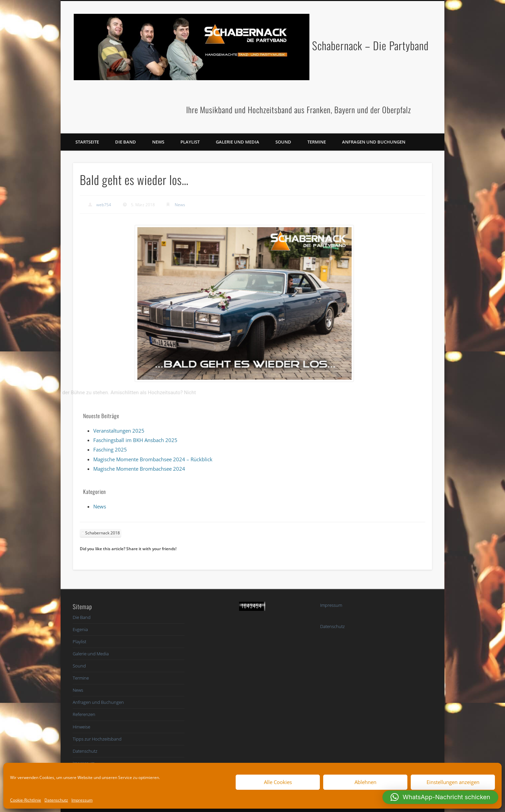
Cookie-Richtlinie (26, 800)
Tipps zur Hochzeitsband (97, 739)
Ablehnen (365, 782)
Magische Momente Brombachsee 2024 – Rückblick (153, 459)
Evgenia (80, 629)
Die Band (126, 142)
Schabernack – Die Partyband (370, 45)
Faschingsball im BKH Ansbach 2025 (135, 440)
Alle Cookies (278, 782)
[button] (440, 797)
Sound (283, 142)
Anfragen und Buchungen (374, 142)
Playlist (190, 142)
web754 (104, 205)
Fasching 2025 (110, 449)
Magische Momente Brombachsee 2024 (139, 469)
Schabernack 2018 (103, 533)
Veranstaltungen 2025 (119, 431)
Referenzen (84, 714)
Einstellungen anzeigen (453, 782)
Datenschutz (56, 800)
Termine (317, 142)
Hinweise (81, 727)
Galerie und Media (238, 142)
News (158, 142)
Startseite (87, 142)
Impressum (82, 800)
